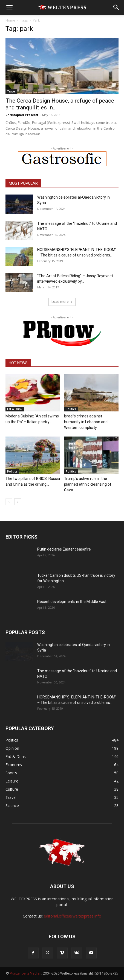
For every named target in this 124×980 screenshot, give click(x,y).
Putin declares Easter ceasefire (64, 549)
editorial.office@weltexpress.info (73, 916)
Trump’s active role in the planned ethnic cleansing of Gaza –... (88, 484)
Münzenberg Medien (25, 973)
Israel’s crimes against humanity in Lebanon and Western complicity (86, 422)
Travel (11, 91)
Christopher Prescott (22, 115)
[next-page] (18, 502)
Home (10, 20)
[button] (9, 7)
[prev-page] (9, 502)
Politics (71, 409)
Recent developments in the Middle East (72, 602)
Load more (62, 302)
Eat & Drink (15, 409)
